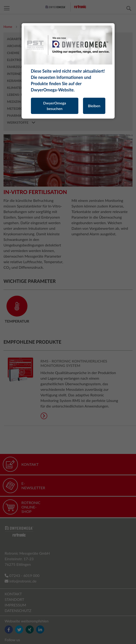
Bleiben (94, 106)
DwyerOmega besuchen (55, 106)
